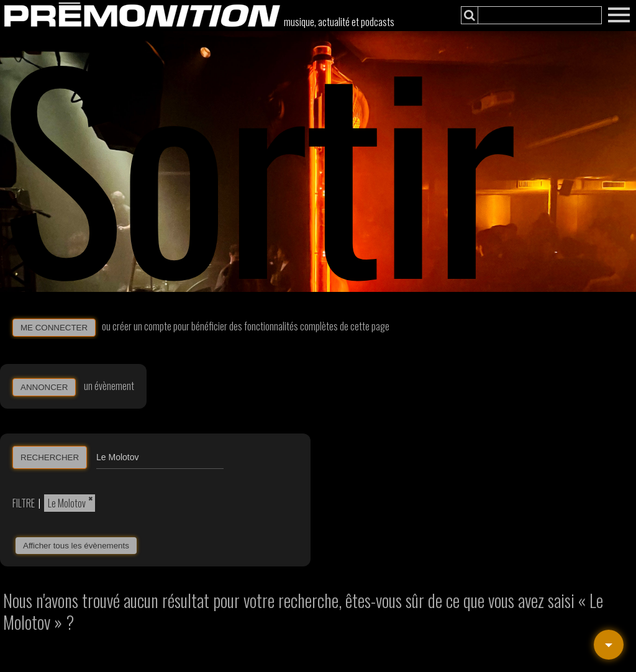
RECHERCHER (50, 457)
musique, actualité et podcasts (339, 22)
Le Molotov (67, 503)
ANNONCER (44, 387)
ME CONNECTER (54, 328)
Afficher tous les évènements (76, 546)
